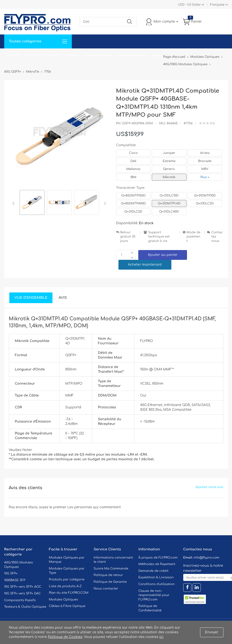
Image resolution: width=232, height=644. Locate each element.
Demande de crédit (154, 571)
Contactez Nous (97, 55)
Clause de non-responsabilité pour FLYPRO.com (154, 595)
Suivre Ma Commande (111, 569)
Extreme (169, 161)
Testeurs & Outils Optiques (25, 607)
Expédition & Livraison (156, 577)
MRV (205, 169)
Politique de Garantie (110, 582)
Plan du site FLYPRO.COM (69, 593)
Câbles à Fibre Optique (67, 606)
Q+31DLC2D (205, 203)
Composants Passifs (20, 600)
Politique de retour (108, 575)
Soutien (71, 55)
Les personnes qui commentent (94, 507)
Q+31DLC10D (169, 196)
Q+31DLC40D (169, 212)
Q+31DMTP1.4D (169, 203)
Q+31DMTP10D (205, 196)
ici (161, 637)
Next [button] (104, 203)
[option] (32, 203)
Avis (63, 298)
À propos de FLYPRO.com (158, 558)
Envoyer (212, 632)
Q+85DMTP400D (133, 203)
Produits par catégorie (67, 580)
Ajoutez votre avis (209, 487)
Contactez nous (217, 237)
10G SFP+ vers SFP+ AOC (23, 587)
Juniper (169, 153)
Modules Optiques (64, 600)
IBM (133, 177)
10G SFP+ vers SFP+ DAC (23, 593)
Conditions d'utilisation (157, 584)
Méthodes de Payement (157, 564)
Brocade (205, 161)
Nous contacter (106, 589)
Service (53, 55)
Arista (205, 153)
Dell (133, 161)
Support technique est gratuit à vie (159, 237)
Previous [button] (14, 203)
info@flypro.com (206, 558)
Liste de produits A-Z (65, 586)
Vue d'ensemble (31, 298)
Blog (157, 55)
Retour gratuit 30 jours (128, 237)
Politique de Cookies (65, 637)
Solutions (33, 55)
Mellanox (133, 169)
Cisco (133, 153)
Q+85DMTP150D (133, 196)
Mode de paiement (194, 237)
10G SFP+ (11, 573)
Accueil (13, 55)
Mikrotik (169, 177)
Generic (169, 169)
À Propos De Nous (132, 55)
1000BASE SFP (15, 580)
